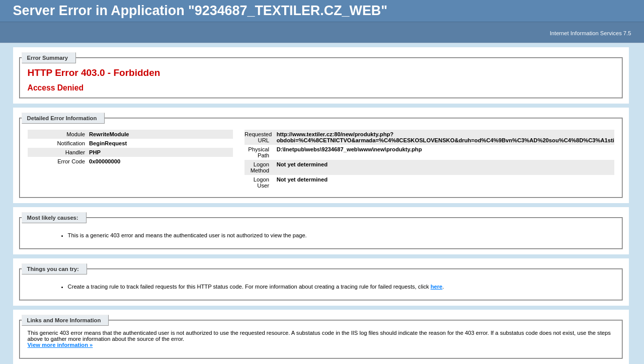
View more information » (60, 345)
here (437, 287)
